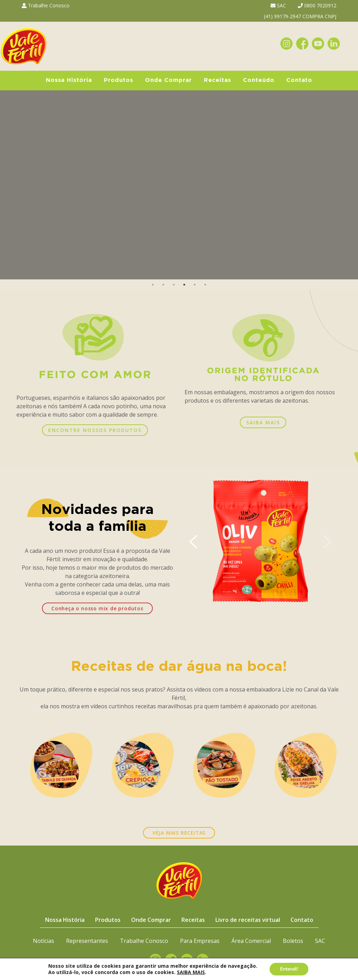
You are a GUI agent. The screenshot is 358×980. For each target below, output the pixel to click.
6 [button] (205, 285)
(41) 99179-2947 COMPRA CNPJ (300, 16)
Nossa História (69, 80)
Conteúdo (259, 80)
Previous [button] (9, 185)
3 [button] (174, 285)
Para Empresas (200, 941)
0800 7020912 (317, 5)
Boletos (293, 941)
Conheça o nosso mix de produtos (97, 608)
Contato (299, 80)
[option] (179, 185)
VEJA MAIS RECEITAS (179, 833)
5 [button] (195, 285)
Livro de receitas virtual (248, 920)
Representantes (87, 941)
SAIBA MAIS (263, 422)
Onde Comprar (169, 80)
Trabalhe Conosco (46, 5)
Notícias (44, 941)
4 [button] (184, 285)
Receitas (217, 80)
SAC (278, 5)
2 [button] (163, 285)
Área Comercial (251, 941)
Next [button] (349, 185)
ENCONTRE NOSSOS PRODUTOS (95, 430)
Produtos (119, 80)
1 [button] (153, 285)
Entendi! (289, 969)
